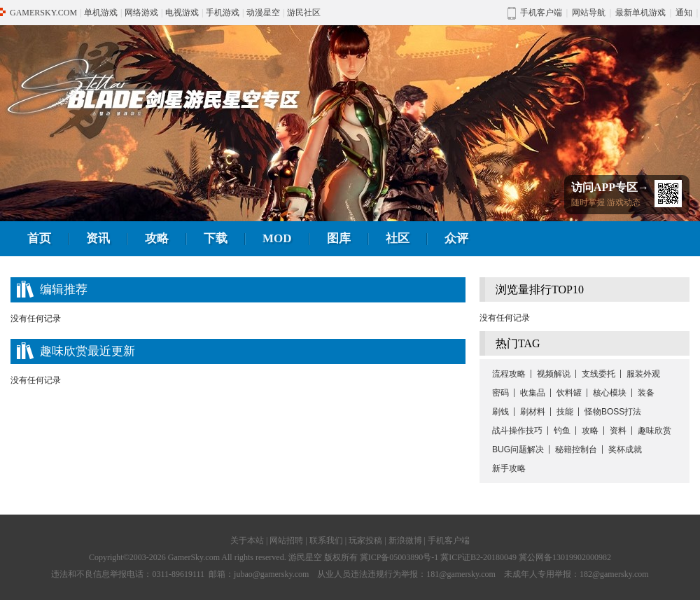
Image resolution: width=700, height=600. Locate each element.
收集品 (533, 393)
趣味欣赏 (654, 431)
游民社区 (304, 13)
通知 (684, 13)
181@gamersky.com (461, 574)
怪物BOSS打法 (613, 412)
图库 (339, 238)
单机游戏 (101, 13)
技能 (565, 412)
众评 (456, 238)
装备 (646, 393)
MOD (277, 238)
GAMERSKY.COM (43, 13)
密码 (500, 393)
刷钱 (500, 412)
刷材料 (533, 412)
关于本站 (247, 540)
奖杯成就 (625, 449)
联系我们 (326, 540)
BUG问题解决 (518, 449)
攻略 (157, 238)
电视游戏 (182, 13)
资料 (618, 431)
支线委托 (598, 374)
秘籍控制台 (576, 449)
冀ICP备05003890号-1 (399, 557)
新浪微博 (405, 540)
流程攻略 (509, 374)
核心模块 (610, 393)
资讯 (98, 238)
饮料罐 (569, 393)
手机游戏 (223, 13)
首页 (39, 238)
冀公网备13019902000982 (565, 557)
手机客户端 (449, 540)
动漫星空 (263, 13)
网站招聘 (286, 540)
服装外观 (643, 374)
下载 (216, 238)
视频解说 (554, 374)
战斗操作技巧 (517, 431)
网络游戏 (141, 13)
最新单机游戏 (640, 13)
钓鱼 (562, 431)
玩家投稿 (365, 540)
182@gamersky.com (614, 574)
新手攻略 (509, 468)
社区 (398, 238)
